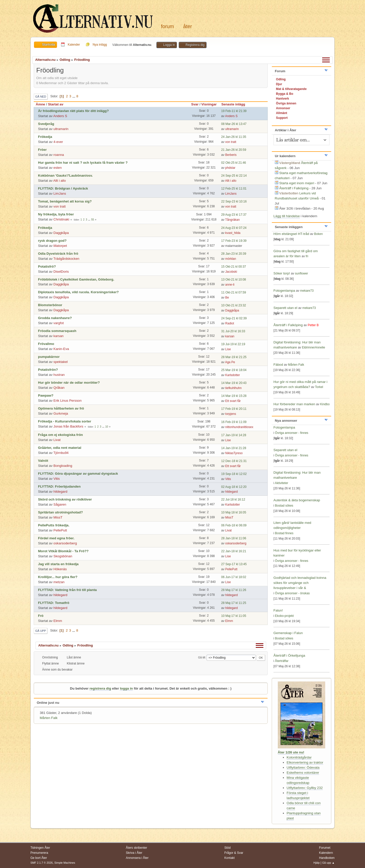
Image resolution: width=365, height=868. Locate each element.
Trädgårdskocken (66, 259)
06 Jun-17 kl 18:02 (234, 577)
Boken (318, 234)
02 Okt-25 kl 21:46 (234, 163)
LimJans (60, 193)
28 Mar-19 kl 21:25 (234, 357)
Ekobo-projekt (284, 616)
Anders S (60, 116)
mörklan (231, 259)
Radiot (230, 323)
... (74, 96)
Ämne (40, 104)
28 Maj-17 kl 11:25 (234, 603)
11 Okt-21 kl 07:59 (234, 292)
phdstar (230, 168)
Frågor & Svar (234, 853)
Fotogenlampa (285, 291)
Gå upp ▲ (328, 863)
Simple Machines (65, 863)
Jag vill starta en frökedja (58, 564)
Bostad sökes (284, 506)
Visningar (209, 104)
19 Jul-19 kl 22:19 (233, 344)
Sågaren (60, 504)
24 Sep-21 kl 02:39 (234, 318)
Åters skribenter (137, 848)
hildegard (60, 492)
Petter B (313, 325)
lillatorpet (60, 246)
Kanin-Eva (61, 349)
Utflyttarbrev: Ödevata (303, 768)
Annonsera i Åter (137, 858)
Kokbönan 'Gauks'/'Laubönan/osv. (65, 176)
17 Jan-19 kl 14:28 (234, 435)
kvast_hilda (233, 233)
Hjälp (317, 863)
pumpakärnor (49, 357)
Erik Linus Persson (68, 401)
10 (107, 427)
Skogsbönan (63, 556)
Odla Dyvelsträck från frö (58, 254)
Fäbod (278, 365)
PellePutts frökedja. (54, 525)
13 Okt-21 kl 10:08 (234, 280)
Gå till (202, 657)
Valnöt (43, 461)
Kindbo (325, 404)
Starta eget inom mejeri (297, 183)
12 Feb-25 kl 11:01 (234, 189)
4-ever (58, 142)
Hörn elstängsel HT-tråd (291, 234)
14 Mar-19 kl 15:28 (234, 396)
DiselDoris (61, 272)
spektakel (61, 362)
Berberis (231, 155)
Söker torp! (282, 273)
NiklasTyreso (234, 453)
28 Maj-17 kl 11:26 (234, 590)
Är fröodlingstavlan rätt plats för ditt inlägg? (73, 111)
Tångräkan (232, 220)
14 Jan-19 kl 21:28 (234, 448)
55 (93, 220)
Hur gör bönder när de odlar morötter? (69, 383)
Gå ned (41, 97)
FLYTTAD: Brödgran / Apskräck (63, 188)
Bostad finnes (284, 533)
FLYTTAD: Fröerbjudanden (59, 486)
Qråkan (59, 388)
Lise (228, 349)
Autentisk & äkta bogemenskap (297, 500)
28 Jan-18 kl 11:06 (234, 538)
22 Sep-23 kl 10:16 (234, 201)
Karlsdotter (233, 375)
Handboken (327, 858)
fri (307, 256)
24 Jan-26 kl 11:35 (234, 137)
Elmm (58, 621)
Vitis (57, 479)
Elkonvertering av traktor (305, 762)
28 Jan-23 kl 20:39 (234, 254)
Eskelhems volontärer (303, 773)
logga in (126, 688)
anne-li (230, 285)
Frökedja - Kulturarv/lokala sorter (65, 421)
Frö (41, 616)
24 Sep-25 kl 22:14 (234, 176)
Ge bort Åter (39, 858)
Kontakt (230, 858)
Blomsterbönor (50, 305)
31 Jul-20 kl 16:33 (233, 331)
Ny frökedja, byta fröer (56, 214)
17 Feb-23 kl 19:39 (234, 241)
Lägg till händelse (287, 216)
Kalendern (326, 853)
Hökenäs (60, 569)
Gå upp (41, 631)
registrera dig (100, 688)
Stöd (227, 848)
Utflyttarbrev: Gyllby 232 (305, 788)
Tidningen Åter (40, 848)
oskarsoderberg (65, 543)
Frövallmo (46, 344)
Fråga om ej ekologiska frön (60, 435)
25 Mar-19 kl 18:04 (234, 370)
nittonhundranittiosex (239, 427)
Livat (57, 440)
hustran (59, 375)
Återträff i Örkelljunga (289, 655)
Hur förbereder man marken (294, 404)
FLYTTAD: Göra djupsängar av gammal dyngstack (78, 474)
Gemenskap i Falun (288, 633)
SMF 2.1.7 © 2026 (42, 863)
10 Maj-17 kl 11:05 (234, 616)
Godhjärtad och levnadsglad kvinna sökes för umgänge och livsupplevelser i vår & (300, 583)
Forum (167, 26)
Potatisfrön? (48, 370)
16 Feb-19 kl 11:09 (234, 422)
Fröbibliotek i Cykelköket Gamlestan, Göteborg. (76, 279)
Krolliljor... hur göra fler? (58, 577)
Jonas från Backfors (68, 426)
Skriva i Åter (134, 853)
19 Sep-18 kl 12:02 (234, 474)
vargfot (59, 323)
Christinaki (61, 219)
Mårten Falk (49, 718)
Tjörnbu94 (61, 453)
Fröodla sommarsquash (57, 331)
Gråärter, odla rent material (60, 448)
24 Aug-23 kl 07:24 (234, 228)
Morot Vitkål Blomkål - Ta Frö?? (63, 551)
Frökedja (45, 137)
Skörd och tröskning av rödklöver (65, 499)
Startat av (56, 104)
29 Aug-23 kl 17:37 (234, 215)
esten (58, 168)
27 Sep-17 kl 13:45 (234, 564)
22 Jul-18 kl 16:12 (233, 500)
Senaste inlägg (235, 104)
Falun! (278, 610)
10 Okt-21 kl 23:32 (234, 305)
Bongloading (63, 466)
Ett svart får (233, 401)
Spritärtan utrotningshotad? (60, 512)
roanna (59, 155)
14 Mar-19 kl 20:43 (234, 383)
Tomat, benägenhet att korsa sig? (65, 201)
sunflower (302, 273)
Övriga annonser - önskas (292, 593)
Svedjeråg (46, 124)
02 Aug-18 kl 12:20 (234, 487)
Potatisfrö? (47, 266)
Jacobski (231, 272)
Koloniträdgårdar (299, 757)
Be (227, 298)
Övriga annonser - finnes (292, 433)
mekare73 (307, 291)
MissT (58, 517)
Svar (195, 104)
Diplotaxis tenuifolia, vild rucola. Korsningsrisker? (78, 292)
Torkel (319, 387)
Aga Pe (230, 362)
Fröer (42, 150)
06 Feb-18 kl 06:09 (234, 525)
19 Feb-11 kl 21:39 (234, 111)
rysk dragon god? (52, 241)
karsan (59, 336)
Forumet (325, 848)
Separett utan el (285, 308)
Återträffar (282, 661)
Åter (188, 26)
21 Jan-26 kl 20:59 (234, 150)
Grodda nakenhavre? (55, 318)
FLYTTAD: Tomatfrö (54, 603)
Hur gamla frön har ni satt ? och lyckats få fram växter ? (83, 163)
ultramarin (61, 129)
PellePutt (60, 530)
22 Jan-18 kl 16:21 (234, 551)
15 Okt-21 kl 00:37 (234, 267)
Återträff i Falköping (294, 188)
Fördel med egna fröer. (56, 538)
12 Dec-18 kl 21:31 (234, 461)
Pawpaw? (46, 395)
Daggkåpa (61, 233)
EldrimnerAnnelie (313, 347)
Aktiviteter (281, 483)
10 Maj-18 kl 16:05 (234, 512)
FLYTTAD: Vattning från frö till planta (67, 590)
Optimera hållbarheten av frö (61, 408)
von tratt (231, 142)
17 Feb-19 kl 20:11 (234, 409)
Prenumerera (39, 853)
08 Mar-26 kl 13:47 (234, 124)
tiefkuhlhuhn (234, 388)
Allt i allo (60, 181)
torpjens (231, 414)
